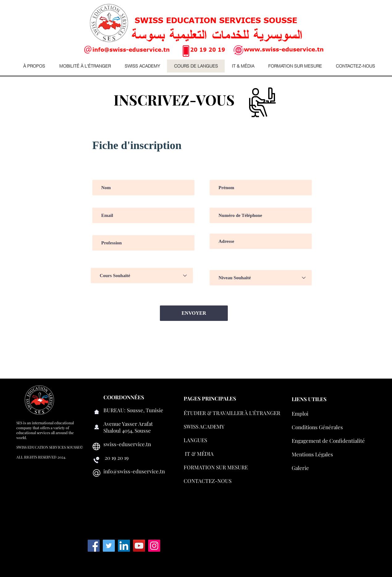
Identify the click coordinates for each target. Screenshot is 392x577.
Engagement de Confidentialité (328, 441)
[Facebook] (94, 546)
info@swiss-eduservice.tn (134, 471)
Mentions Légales (312, 454)
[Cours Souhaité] (142, 276)
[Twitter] (109, 546)
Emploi (300, 413)
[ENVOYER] (194, 313)
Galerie (300, 468)
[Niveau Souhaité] (261, 278)
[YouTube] (139, 546)
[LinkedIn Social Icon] (124, 546)
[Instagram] (154, 546)
